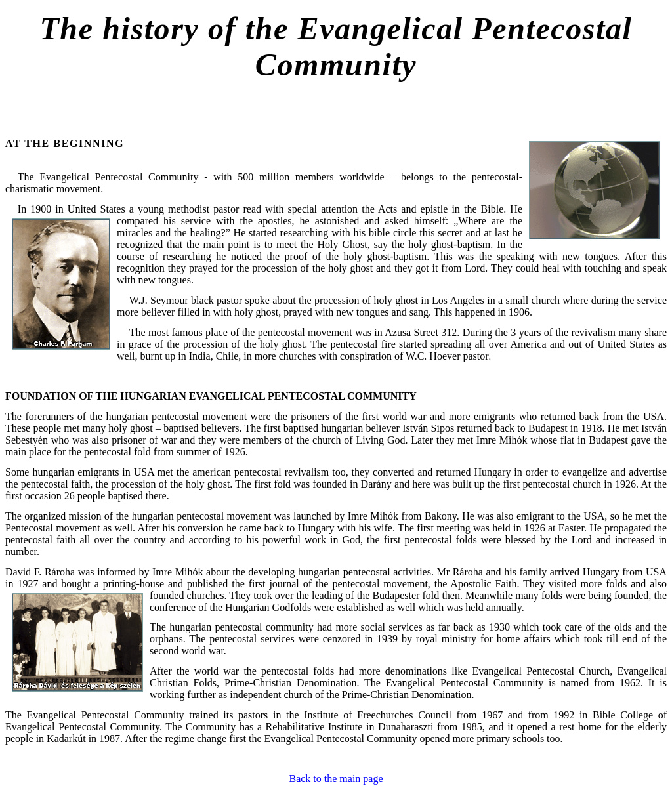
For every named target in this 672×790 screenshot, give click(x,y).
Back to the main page (336, 779)
